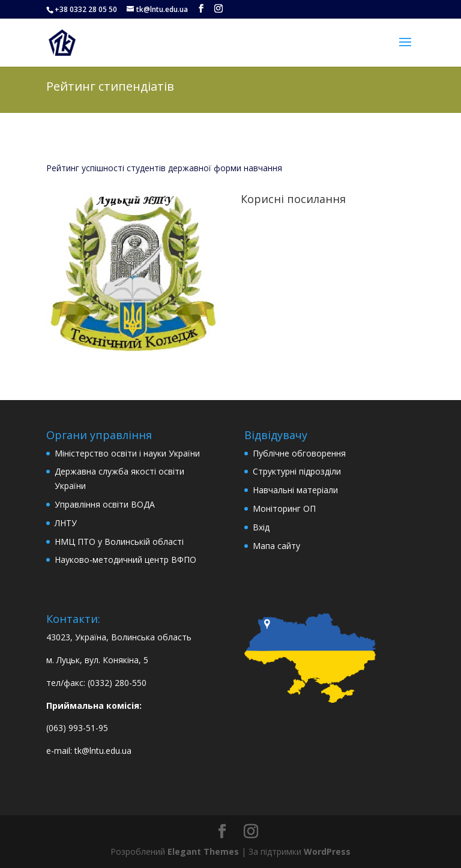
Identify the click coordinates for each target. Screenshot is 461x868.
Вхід (261, 527)
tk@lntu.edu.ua (103, 751)
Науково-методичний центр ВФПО (125, 560)
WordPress (327, 851)
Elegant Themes (203, 851)
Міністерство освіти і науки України (127, 453)
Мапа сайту (276, 546)
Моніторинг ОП (284, 508)
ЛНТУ (66, 523)
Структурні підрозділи (297, 471)
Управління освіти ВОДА (105, 504)
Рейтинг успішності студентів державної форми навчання (164, 168)
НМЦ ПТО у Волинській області (119, 542)
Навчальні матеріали (295, 490)
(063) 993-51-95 (77, 728)
